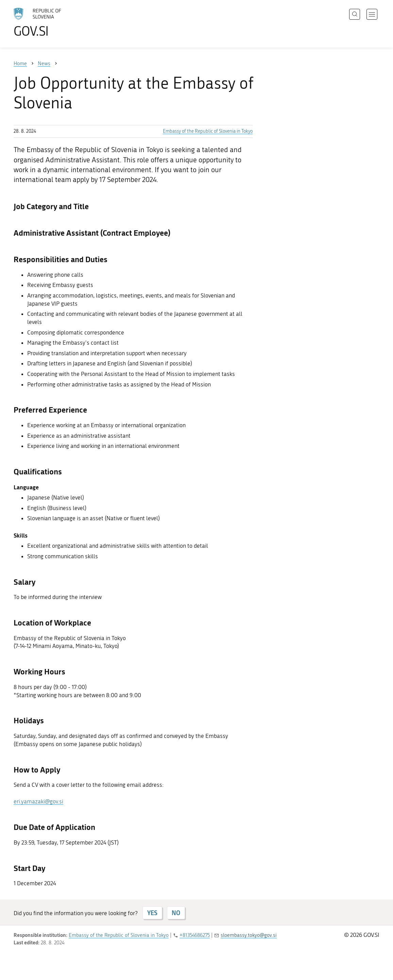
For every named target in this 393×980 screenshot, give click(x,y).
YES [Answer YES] (152, 913)
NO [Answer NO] (176, 913)
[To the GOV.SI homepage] (56, 22)
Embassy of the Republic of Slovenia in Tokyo (208, 131)
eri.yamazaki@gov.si (38, 801)
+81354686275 (195, 935)
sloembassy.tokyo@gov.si (249, 935)
